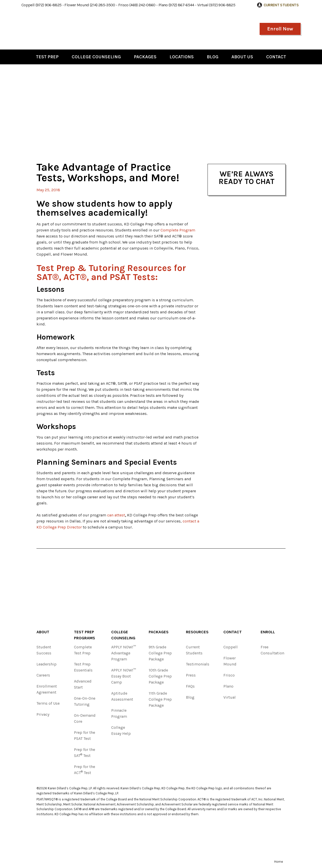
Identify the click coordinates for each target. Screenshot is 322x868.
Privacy (43, 714)
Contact (276, 57)
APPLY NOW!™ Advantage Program (124, 653)
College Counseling (96, 57)
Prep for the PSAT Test (85, 735)
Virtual (230, 697)
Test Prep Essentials (83, 667)
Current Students (194, 650)
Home (279, 862)
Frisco (229, 675)
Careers (43, 675)
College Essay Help (121, 730)
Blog (213, 57)
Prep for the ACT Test (85, 770)
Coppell (231, 647)
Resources (197, 632)
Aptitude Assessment (122, 696)
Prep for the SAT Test (85, 753)
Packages (145, 57)
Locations (182, 57)
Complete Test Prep (83, 650)
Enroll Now (280, 29)
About (43, 632)
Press (191, 675)
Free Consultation (272, 650)
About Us (242, 57)
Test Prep (47, 57)
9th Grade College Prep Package (160, 653)
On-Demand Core (85, 718)
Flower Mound (230, 661)
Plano (228, 686)
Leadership (47, 664)
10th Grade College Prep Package (160, 676)
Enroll (268, 632)
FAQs (190, 686)
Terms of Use (48, 703)
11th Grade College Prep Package (160, 699)
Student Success (44, 650)
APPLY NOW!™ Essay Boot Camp (124, 676)
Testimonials (198, 664)
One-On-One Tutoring (85, 701)
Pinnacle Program (119, 713)
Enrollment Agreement (47, 689)
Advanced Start (83, 684)
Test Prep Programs (85, 635)
